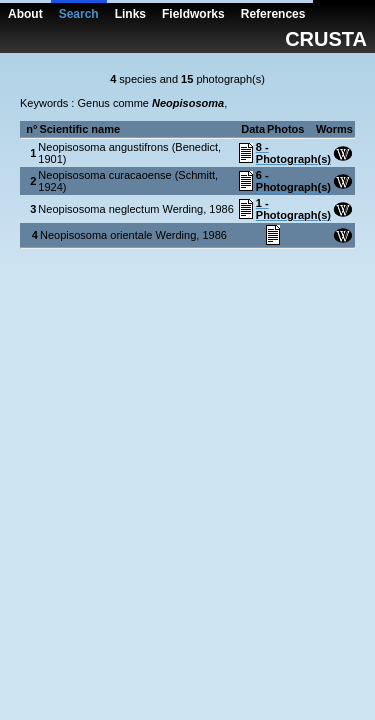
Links (130, 14)
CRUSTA (326, 39)
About (25, 14)
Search (79, 14)
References (273, 14)
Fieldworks (193, 14)
